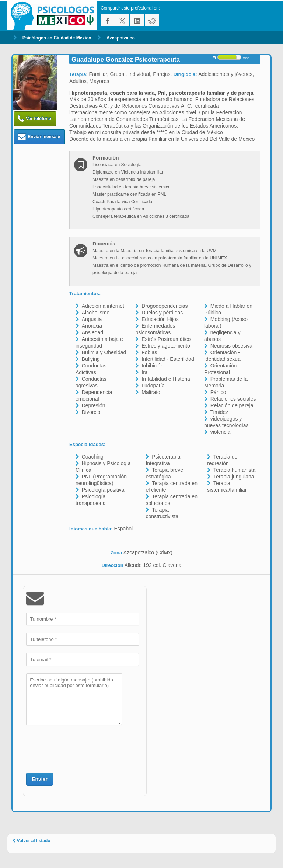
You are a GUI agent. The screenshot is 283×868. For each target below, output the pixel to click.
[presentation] (82, 748)
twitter (122, 20)
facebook (108, 20)
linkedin (137, 20)
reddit (152, 20)
